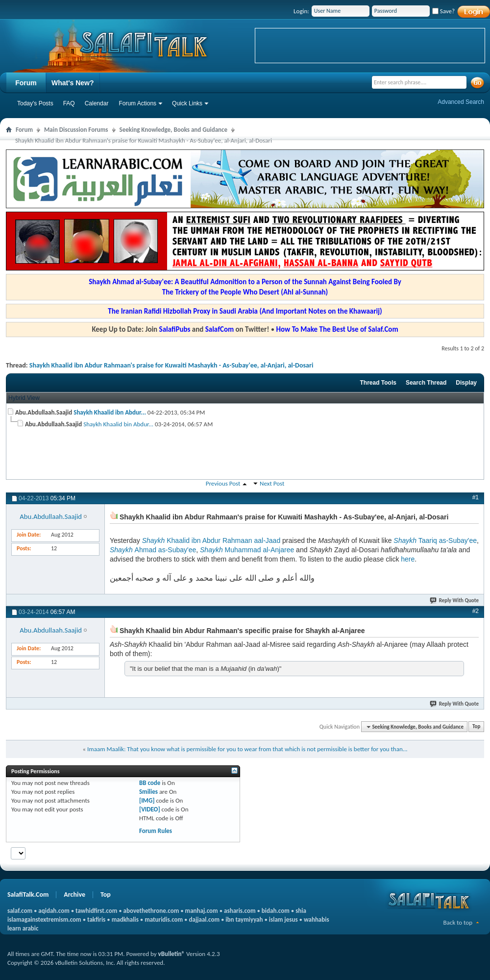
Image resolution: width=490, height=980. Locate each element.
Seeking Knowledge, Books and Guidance (174, 130)
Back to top (458, 922)
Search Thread (426, 383)
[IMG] (147, 800)
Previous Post (223, 483)
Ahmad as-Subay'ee (153, 550)
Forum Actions (137, 103)
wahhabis (317, 919)
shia (301, 911)
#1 (476, 497)
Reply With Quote (455, 600)
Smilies (148, 792)
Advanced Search (461, 102)
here (408, 559)
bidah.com (276, 911)
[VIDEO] (150, 809)
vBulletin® (171, 954)
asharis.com (240, 911)
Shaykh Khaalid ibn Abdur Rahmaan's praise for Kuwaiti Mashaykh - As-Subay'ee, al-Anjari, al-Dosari (171, 365)
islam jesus (283, 919)
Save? (443, 11)
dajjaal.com (204, 919)
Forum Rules (156, 831)
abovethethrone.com (151, 911)
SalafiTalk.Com (28, 894)
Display (466, 383)
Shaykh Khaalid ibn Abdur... (110, 412)
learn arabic (23, 928)
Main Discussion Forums (76, 130)
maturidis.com (164, 919)
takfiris (96, 919)
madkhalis (125, 919)
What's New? (73, 83)
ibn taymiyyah (244, 919)
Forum (26, 83)
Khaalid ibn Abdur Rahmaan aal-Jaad (211, 540)
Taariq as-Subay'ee (435, 540)
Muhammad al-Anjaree (247, 550)
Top (476, 727)
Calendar (97, 103)
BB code (150, 783)
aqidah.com (54, 911)
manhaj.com (202, 911)
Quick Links (187, 103)
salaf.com (20, 911)
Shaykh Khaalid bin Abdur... (118, 424)
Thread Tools (378, 383)
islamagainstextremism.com (44, 919)
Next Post (272, 483)
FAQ (69, 103)
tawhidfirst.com (96, 911)
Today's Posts (35, 103)
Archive (74, 894)
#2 (476, 611)
